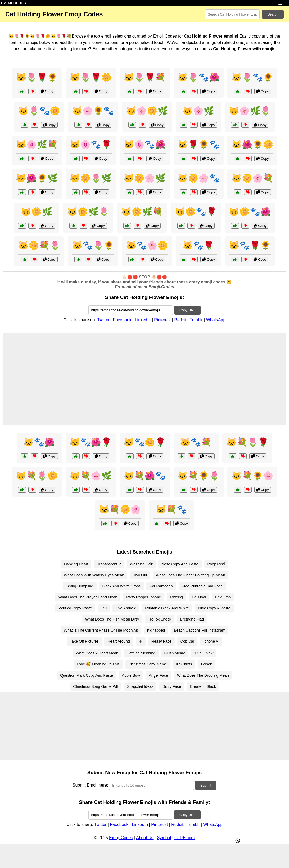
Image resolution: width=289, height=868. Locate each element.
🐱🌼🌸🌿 (145, 178)
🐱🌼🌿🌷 (88, 212)
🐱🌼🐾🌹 (196, 212)
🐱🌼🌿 (37, 212)
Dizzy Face (172, 686)
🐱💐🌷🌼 (37, 476)
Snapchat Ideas (140, 686)
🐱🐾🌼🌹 (145, 442)
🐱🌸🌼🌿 (147, 111)
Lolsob (207, 664)
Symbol (164, 838)
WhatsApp (216, 320)
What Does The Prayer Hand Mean (88, 597)
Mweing (176, 597)
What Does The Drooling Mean (203, 675)
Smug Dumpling (80, 586)
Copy (47, 91)
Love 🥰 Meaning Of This (98, 664)
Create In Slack (203, 686)
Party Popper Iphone (144, 597)
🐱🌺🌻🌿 (37, 178)
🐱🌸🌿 (198, 111)
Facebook (122, 320)
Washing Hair (141, 564)
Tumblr (196, 320)
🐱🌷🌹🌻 (37, 77)
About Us (145, 838)
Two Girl (140, 575)
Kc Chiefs (184, 664)
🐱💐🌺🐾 (145, 476)
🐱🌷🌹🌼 (91, 77)
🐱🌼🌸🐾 (199, 178)
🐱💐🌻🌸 (252, 476)
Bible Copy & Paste (214, 608)
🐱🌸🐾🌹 (91, 144)
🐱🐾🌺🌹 (91, 442)
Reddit (180, 320)
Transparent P (109, 564)
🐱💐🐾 (171, 509)
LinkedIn (143, 320)
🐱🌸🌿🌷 (250, 111)
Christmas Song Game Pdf (96, 686)
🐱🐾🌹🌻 (250, 245)
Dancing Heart (76, 564)
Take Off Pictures (84, 641)
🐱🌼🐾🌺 (250, 212)
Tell (104, 608)
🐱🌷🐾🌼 (39, 111)
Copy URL (187, 310)
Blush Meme (175, 653)
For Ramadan (161, 586)
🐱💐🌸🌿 (91, 476)
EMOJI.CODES (13, 3)
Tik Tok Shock (159, 619)
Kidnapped (156, 630)
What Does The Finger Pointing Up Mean (191, 575)
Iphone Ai (211, 641)
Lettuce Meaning (141, 653)
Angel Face (158, 675)
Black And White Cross (121, 586)
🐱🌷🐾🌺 (199, 77)
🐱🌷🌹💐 (145, 77)
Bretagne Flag (192, 619)
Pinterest (162, 320)
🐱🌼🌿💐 (142, 212)
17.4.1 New (204, 653)
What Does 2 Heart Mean (97, 653)
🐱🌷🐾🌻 (252, 77)
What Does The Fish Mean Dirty (112, 619)
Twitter (103, 320)
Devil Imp (223, 597)
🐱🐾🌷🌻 (93, 245)
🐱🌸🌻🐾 (93, 111)
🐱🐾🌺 (39, 442)
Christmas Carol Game (148, 664)
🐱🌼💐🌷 (39, 245)
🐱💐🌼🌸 (120, 509)
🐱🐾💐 (196, 442)
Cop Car (187, 641)
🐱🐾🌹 (198, 245)
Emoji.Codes (121, 838)
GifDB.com (184, 838)
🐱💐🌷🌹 (247, 442)
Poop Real (216, 564)
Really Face (161, 641)
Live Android (126, 608)
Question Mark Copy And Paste (87, 675)
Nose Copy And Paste (180, 564)
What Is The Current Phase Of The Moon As (101, 630)
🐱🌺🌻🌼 (252, 144)
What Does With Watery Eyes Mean (94, 575)
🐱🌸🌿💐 (37, 144)
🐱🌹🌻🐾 (199, 144)
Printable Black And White (167, 608)
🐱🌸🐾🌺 (145, 144)
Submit (206, 785)
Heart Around (119, 641)
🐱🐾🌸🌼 (147, 245)
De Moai (199, 597)
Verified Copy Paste (75, 608)
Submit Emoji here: (90, 785)
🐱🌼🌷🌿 (91, 178)
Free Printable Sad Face (202, 586)
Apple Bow (131, 675)
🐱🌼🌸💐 (252, 178)
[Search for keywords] (232, 14)
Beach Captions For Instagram (199, 630)
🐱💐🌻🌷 (199, 476)
